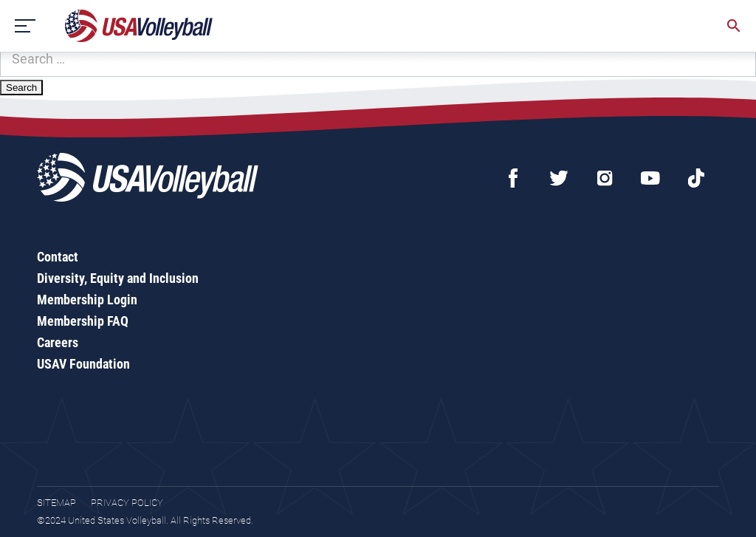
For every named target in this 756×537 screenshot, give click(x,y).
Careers (58, 342)
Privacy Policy (127, 503)
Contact (58, 257)
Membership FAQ (83, 321)
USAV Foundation (83, 364)
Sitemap (56, 503)
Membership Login (87, 300)
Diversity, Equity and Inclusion (118, 278)
